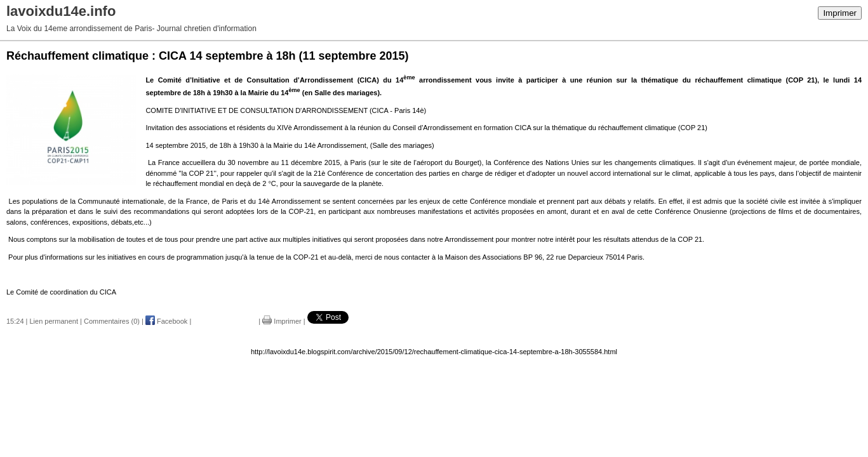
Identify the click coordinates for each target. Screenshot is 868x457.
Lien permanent (54, 321)
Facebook (166, 321)
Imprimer (840, 13)
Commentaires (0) (112, 321)
